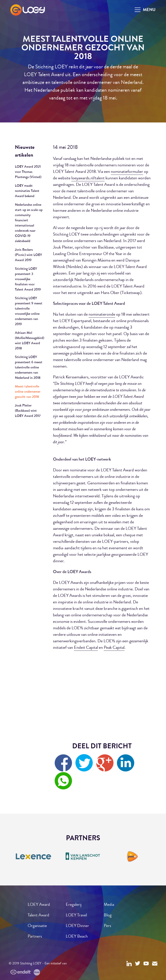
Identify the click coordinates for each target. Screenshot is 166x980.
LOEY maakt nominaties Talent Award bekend (27, 191)
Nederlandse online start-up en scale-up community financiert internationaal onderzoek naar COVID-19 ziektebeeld (29, 223)
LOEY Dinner (77, 926)
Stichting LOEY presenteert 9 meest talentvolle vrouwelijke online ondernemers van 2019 (29, 311)
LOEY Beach (77, 936)
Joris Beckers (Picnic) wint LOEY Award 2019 (28, 255)
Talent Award (38, 915)
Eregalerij (74, 904)
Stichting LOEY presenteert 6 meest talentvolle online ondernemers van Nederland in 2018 (29, 367)
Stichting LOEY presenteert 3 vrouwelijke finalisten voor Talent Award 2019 (28, 279)
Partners (35, 936)
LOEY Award (39, 904)
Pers (107, 926)
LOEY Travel (76, 915)
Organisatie (37, 926)
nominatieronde (102, 314)
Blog (108, 915)
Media (109, 904)
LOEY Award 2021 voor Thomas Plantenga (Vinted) (28, 172)
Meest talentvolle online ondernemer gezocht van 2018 (28, 391)
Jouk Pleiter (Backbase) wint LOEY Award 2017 (28, 410)
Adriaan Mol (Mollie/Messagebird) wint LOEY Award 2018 (29, 340)
